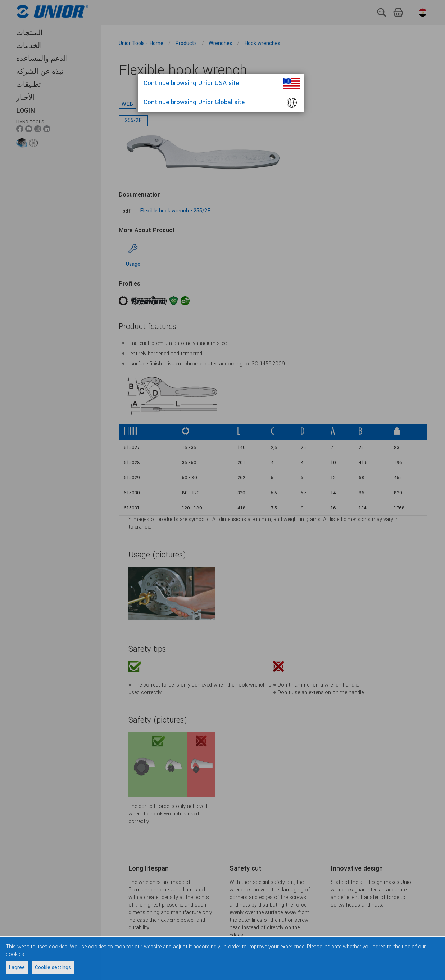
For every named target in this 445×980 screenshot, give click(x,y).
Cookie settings (53, 968)
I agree (17, 968)
